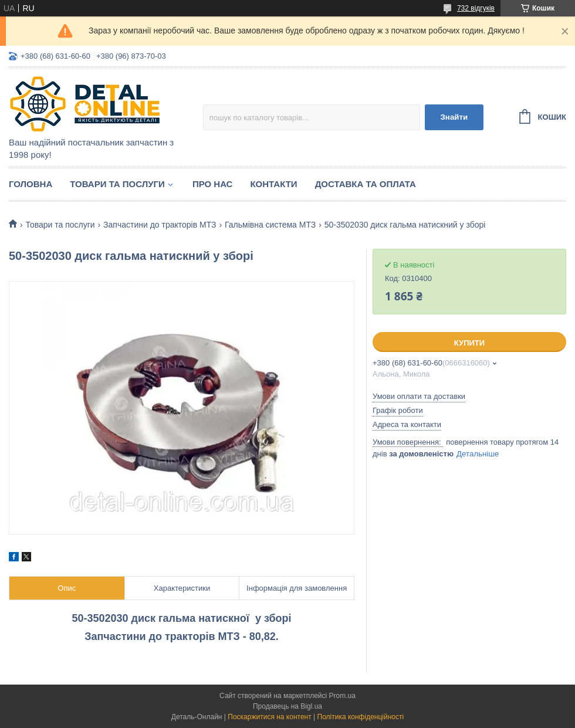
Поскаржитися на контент (269, 717)
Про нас (213, 184)
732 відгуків (476, 8)
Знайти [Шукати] (454, 117)
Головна (31, 184)
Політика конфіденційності (361, 717)
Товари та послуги (117, 184)
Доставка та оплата (366, 184)
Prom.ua (342, 696)
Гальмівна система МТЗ (270, 225)
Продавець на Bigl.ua (287, 706)
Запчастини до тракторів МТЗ (160, 225)
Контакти (273, 184)
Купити (469, 343)
